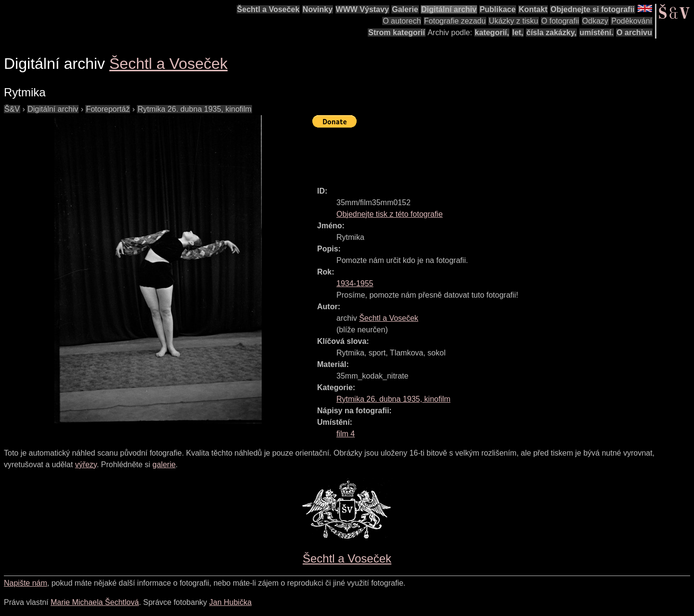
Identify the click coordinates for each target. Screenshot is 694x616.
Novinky (318, 9)
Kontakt (533, 9)
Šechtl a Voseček (268, 9)
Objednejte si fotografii (592, 9)
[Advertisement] (488, 153)
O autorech (402, 21)
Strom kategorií (396, 33)
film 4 (346, 434)
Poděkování (632, 21)
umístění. (597, 33)
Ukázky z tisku (513, 21)
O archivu (634, 33)
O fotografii (560, 21)
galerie (164, 465)
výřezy (86, 465)
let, (518, 33)
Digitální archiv (449, 9)
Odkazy (595, 21)
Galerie (405, 9)
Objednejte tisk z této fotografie (390, 214)
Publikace (498, 9)
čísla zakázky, (551, 33)
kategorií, (492, 33)
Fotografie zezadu (455, 21)
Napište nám (26, 583)
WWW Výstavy (362, 9)
